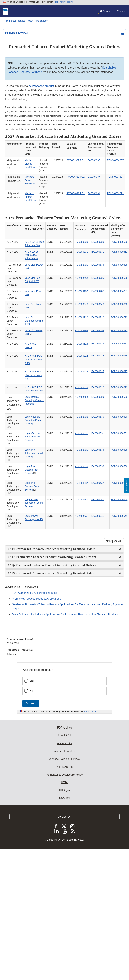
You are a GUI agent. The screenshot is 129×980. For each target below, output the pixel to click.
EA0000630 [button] (98, 242)
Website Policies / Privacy (65, 759)
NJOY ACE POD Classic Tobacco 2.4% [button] (34, 359)
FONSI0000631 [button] (119, 252)
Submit (31, 703)
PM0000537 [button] (81, 483)
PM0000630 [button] (81, 242)
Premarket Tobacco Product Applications (26, 21)
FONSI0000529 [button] (119, 397)
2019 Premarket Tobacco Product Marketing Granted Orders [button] (52, 565)
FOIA (64, 782)
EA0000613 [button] (98, 344)
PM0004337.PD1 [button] (76, 160)
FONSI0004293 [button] (119, 330)
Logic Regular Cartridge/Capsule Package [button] (34, 400)
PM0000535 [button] (81, 450)
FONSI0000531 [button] (119, 433)
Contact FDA (64, 817)
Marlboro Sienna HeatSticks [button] (30, 164)
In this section (16, 34)
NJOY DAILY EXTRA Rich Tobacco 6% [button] (32, 255)
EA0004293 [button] (98, 330)
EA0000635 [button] (98, 265)
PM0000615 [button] (81, 372)
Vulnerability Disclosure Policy (65, 775)
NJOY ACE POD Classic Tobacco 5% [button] (34, 375)
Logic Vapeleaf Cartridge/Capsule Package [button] (34, 420)
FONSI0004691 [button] (115, 193)
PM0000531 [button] (81, 433)
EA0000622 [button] (98, 387)
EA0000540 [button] (98, 499)
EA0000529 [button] (98, 397)
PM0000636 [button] (81, 278)
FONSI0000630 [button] (119, 242)
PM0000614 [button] (81, 356)
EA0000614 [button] (98, 355)
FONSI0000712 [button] (119, 317)
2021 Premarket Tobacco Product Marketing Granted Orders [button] (52, 549)
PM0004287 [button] (81, 291)
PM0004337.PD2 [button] (76, 177)
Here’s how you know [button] (64, 2)
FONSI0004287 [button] (119, 291)
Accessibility (64, 743)
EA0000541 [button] (98, 516)
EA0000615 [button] (98, 371)
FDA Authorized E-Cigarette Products (34, 593)
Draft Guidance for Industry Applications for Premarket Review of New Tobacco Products (65, 615)
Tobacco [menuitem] (11, 654)
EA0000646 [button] (98, 304)
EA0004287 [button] (98, 291)
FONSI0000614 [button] (119, 355)
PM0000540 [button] (81, 500)
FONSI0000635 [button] (119, 265)
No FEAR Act (64, 767)
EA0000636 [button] (98, 278)
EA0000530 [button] (98, 417)
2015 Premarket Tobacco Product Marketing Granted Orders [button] (52, 573)
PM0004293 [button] (81, 330)
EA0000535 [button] (98, 450)
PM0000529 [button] (81, 397)
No (31, 691)
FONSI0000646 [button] (119, 304)
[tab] (64, 549)
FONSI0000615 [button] (119, 371)
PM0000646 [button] (81, 304)
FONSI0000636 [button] (119, 278)
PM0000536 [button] (81, 466)
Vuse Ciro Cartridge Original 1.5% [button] (34, 321)
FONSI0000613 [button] (119, 344)
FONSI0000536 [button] (119, 466)
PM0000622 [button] (81, 387)
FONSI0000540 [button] (119, 499)
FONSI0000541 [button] (119, 516)
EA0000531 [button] (98, 433)
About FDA (64, 735)
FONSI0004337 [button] (115, 160)
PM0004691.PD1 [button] (76, 193)
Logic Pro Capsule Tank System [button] (32, 470)
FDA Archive (64, 728)
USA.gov (64, 798)
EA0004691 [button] (94, 193)
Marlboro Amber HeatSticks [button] (30, 197)
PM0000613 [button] (81, 344)
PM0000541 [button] (81, 516)
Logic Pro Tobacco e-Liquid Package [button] (34, 453)
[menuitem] (64, 642)
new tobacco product (41, 86)
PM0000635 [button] (81, 265)
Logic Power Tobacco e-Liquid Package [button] (34, 503)
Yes (32, 681)
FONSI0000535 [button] (119, 450)
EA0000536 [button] (98, 466)
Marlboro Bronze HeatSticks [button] (30, 180)
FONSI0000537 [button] (119, 483)
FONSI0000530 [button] (119, 417)
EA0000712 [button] (98, 317)
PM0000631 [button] (81, 252)
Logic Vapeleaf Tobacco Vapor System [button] (33, 437)
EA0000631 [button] (98, 252)
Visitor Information (65, 751)
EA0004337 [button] (94, 160)
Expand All (115, 541)
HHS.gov (64, 790)
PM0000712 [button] (81, 317)
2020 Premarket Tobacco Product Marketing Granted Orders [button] (52, 557)
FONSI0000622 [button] (119, 387)
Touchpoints (89, 711)
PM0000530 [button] (81, 417)
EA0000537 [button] (98, 483)
